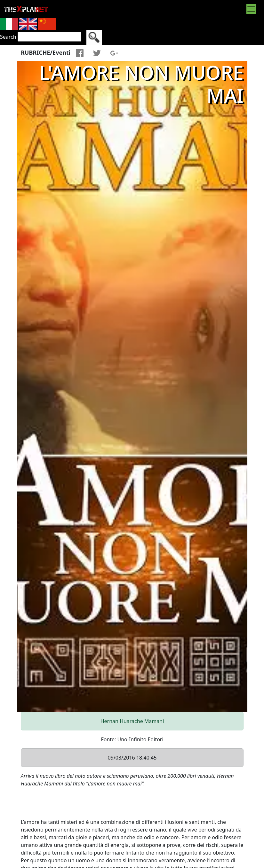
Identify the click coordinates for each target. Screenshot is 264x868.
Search (8, 37)
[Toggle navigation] (251, 9)
